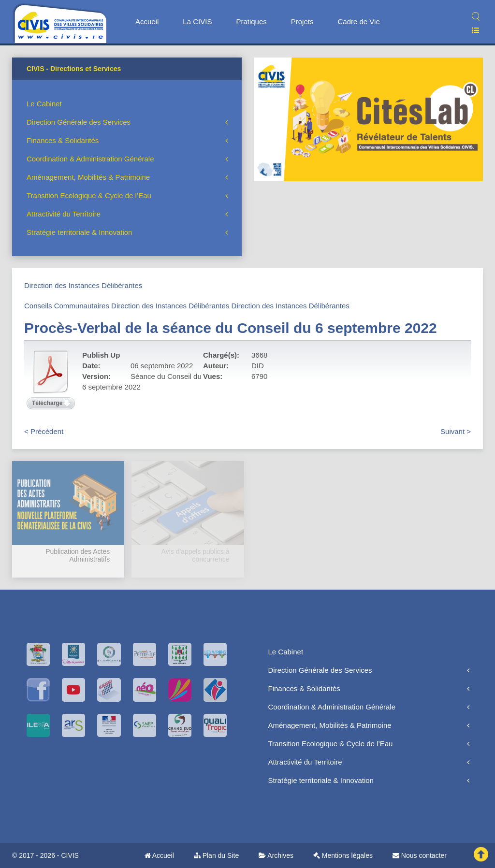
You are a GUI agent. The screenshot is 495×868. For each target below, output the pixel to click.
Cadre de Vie (358, 22)
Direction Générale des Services (79, 122)
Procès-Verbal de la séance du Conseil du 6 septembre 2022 (231, 328)
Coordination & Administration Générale (90, 159)
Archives (276, 855)
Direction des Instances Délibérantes (83, 285)
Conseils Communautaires (67, 306)
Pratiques (251, 22)
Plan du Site (216, 855)
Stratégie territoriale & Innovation (79, 232)
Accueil (147, 22)
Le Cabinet (44, 104)
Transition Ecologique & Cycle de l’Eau (89, 195)
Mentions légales (343, 855)
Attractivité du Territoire (64, 214)
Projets (302, 22)
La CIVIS (197, 22)
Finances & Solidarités (63, 140)
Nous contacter (420, 855)
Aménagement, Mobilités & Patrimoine (88, 177)
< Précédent (44, 431)
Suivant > (456, 431)
